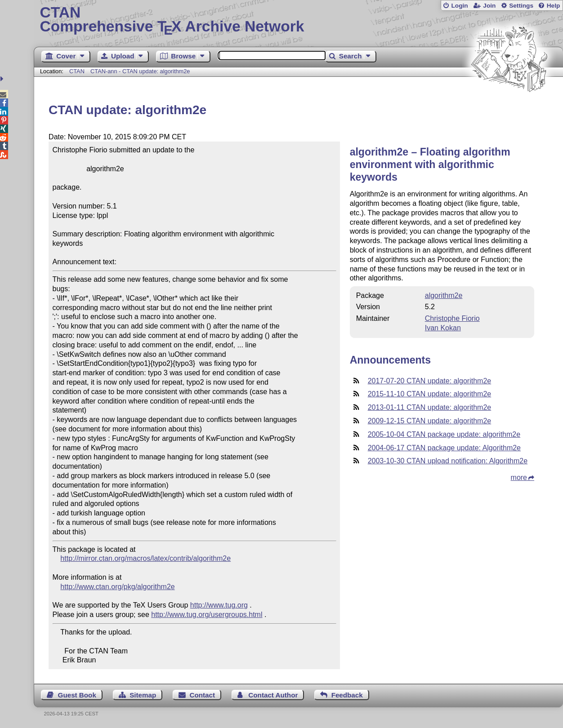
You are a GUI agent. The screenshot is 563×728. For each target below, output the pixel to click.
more (519, 477)
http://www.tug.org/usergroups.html (207, 615)
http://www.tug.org (219, 605)
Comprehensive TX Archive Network (298, 20)
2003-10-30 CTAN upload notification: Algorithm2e (448, 461)
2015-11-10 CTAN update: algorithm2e (430, 394)
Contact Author (273, 695)
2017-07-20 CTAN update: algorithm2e (430, 381)
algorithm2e (444, 295)
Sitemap (143, 695)
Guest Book (77, 695)
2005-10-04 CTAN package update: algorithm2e (444, 434)
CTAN (77, 71)
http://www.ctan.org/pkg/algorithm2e (117, 587)
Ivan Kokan (443, 328)
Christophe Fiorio (452, 318)
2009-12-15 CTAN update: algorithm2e (430, 421)
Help (554, 6)
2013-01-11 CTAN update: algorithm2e (430, 407)
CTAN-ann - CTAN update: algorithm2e (140, 71)
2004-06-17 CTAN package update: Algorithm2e (444, 448)
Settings (521, 6)
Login (459, 6)
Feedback (347, 695)
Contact (203, 695)
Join (489, 6)
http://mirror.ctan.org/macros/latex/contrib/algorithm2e (145, 558)
